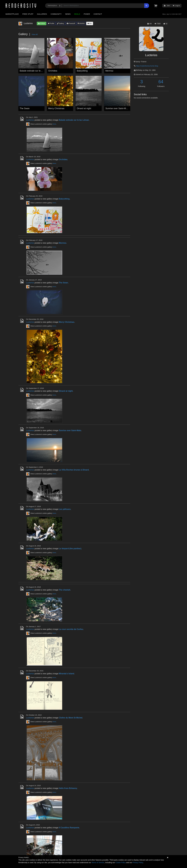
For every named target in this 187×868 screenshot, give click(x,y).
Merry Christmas (56, 108)
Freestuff (71, 23)
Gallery (60, 23)
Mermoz (109, 71)
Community (56, 14)
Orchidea (53, 71)
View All (35, 34)
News (68, 14)
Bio (90, 23)
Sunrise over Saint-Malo (117, 108)
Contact (98, 14)
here (54, 124)
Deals (77, 14)
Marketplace (12, 14)
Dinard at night (84, 108)
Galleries (42, 14)
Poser (87, 14)
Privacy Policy (138, 862)
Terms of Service (98, 862)
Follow (42, 23)
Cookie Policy (121, 862)
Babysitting (82, 71)
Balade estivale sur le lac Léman (35, 71)
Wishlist (81, 23)
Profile (51, 23)
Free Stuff (28, 14)
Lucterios (30, 120)
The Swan (25, 108)
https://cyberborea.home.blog (147, 66)
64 (161, 82)
